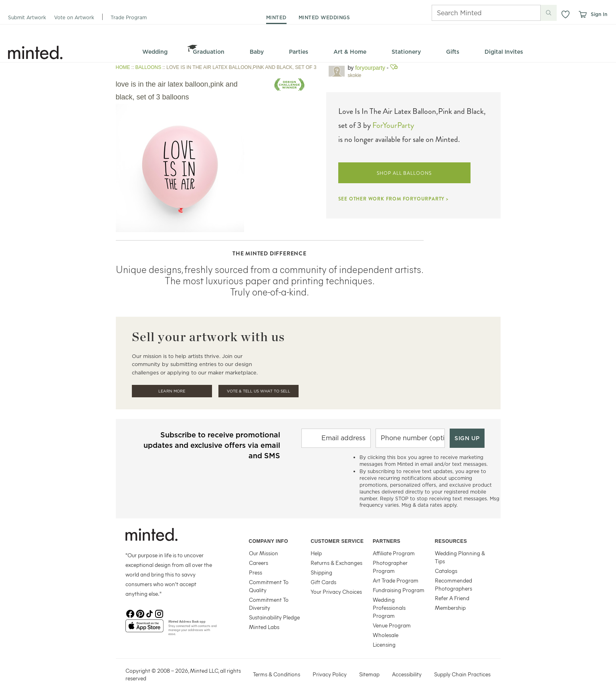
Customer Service (337, 541)
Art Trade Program (396, 580)
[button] (566, 14)
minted (276, 17)
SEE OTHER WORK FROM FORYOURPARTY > (393, 199)
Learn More (172, 391)
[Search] (475, 13)
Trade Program (129, 17)
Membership (450, 608)
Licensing (384, 644)
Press (255, 572)
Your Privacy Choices (336, 592)
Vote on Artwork (74, 17)
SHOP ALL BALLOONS (404, 173)
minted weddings (324, 17)
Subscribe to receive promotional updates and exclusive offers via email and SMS (212, 445)
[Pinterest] (140, 613)
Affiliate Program (394, 553)
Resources (451, 541)
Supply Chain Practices (462, 674)
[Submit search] (549, 13)
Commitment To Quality (269, 586)
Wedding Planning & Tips (460, 557)
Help (316, 553)
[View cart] (582, 14)
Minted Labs (264, 627)
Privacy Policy (330, 674)
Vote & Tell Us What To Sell (259, 391)
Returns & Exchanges (336, 563)
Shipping (321, 572)
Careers (259, 563)
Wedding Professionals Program (389, 608)
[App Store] (144, 629)
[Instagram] (159, 613)
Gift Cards (323, 582)
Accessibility (407, 674)
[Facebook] (130, 613)
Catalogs (446, 571)
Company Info (269, 541)
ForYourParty (370, 68)
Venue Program (392, 625)
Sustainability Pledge (274, 617)
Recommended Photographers (453, 584)
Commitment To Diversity (269, 604)
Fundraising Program (399, 590)
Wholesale (386, 635)
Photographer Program (390, 567)
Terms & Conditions (277, 674)
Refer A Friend (452, 598)
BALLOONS (148, 67)
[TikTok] (149, 613)
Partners (387, 541)
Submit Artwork (27, 17)
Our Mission (264, 553)
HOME (123, 67)
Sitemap (369, 674)
